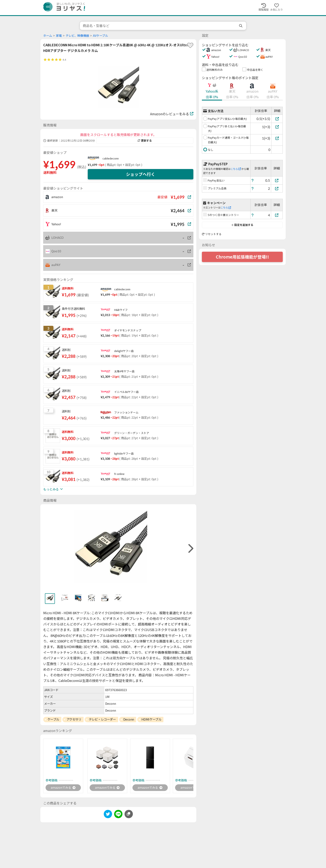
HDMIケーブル (151, 719)
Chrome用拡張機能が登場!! (242, 257)
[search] (241, 26)
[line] (118, 815)
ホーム (48, 36)
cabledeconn (111, 158)
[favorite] (190, 45)
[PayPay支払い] (277, 180)
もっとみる (53, 489)
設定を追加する (242, 225)
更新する (145, 141)
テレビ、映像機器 (77, 36)
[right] (190, 549)
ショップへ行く (141, 174)
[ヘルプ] (253, 180)
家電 (59, 36)
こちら (236, 169)
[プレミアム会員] (277, 188)
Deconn (129, 719)
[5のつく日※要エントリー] (277, 215)
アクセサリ (74, 719)
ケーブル (53, 719)
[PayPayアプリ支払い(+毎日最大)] (277, 119)
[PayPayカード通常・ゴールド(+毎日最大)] (277, 138)
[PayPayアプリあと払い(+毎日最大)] (277, 127)
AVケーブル (100, 36)
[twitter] (108, 815)
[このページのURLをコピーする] (129, 815)
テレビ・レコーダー (102, 719)
